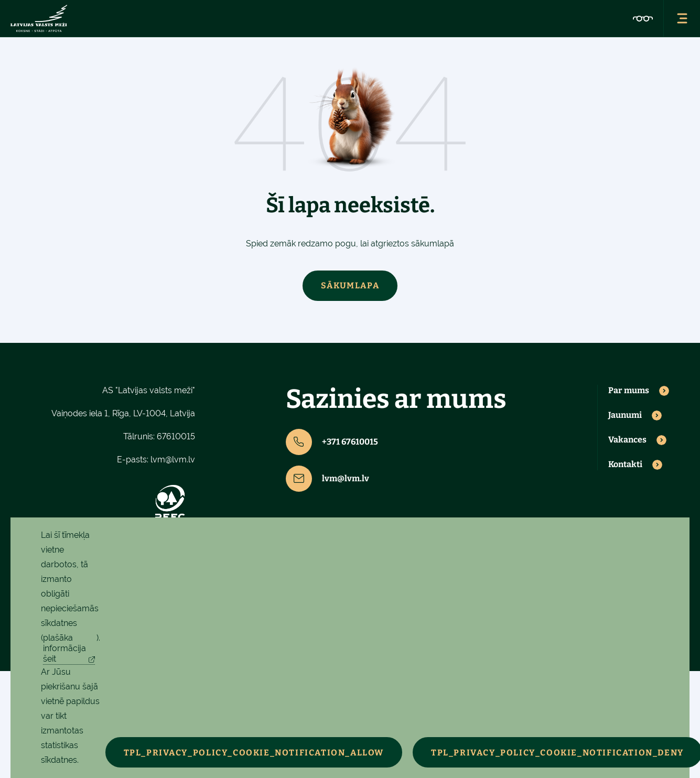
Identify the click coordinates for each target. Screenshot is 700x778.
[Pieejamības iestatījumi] (643, 18)
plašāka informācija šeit (64, 648)
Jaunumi (625, 415)
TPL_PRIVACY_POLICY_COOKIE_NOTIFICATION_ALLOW (254, 753)
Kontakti (625, 464)
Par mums (629, 391)
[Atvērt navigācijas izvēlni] (682, 18)
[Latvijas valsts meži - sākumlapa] (39, 18)
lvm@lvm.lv (173, 460)
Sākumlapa (350, 285)
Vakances (627, 440)
